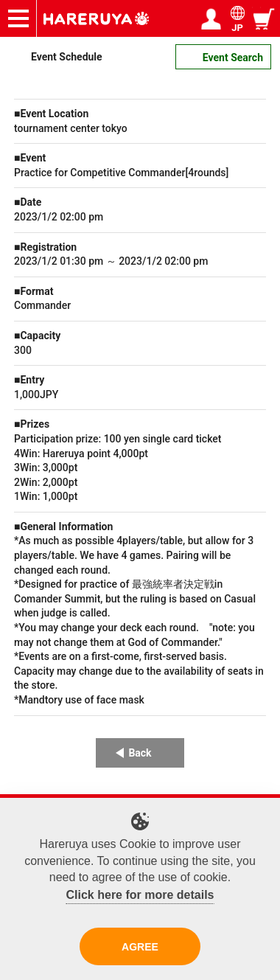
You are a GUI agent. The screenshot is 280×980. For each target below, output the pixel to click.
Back (140, 753)
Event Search (233, 58)
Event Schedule (67, 57)
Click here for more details (140, 895)
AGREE (140, 947)
